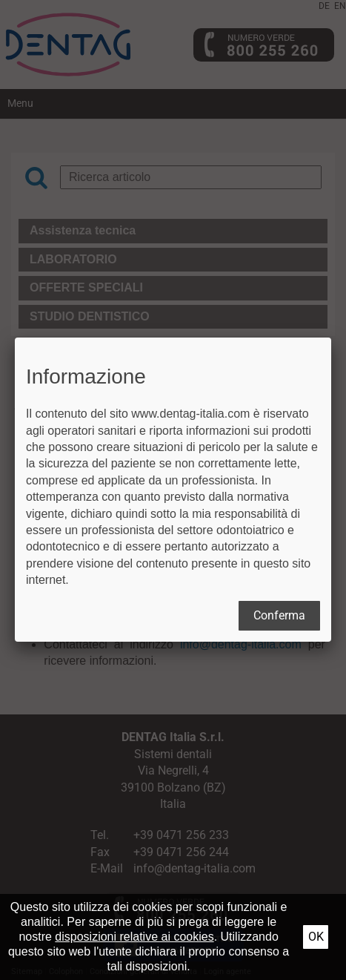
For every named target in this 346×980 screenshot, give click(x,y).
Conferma (279, 615)
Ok (316, 937)
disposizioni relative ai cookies (134, 937)
